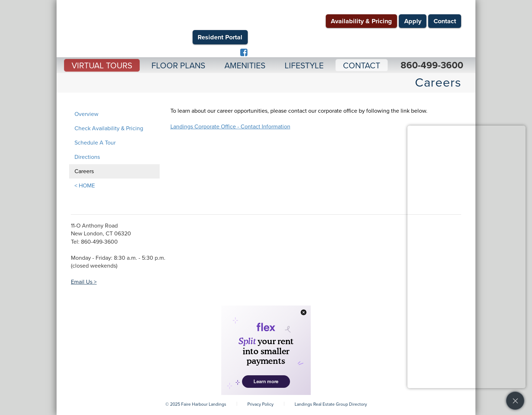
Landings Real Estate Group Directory (331, 404)
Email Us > (84, 282)
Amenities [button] (245, 66)
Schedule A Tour (95, 143)
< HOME (85, 186)
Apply (413, 21)
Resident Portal (220, 37)
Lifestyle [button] (304, 66)
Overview (86, 114)
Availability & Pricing (361, 21)
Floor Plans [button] (178, 66)
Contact (445, 21)
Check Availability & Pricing (109, 128)
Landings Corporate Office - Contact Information (230, 127)
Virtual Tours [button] (102, 66)
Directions (87, 157)
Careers (84, 171)
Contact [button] (362, 66)
